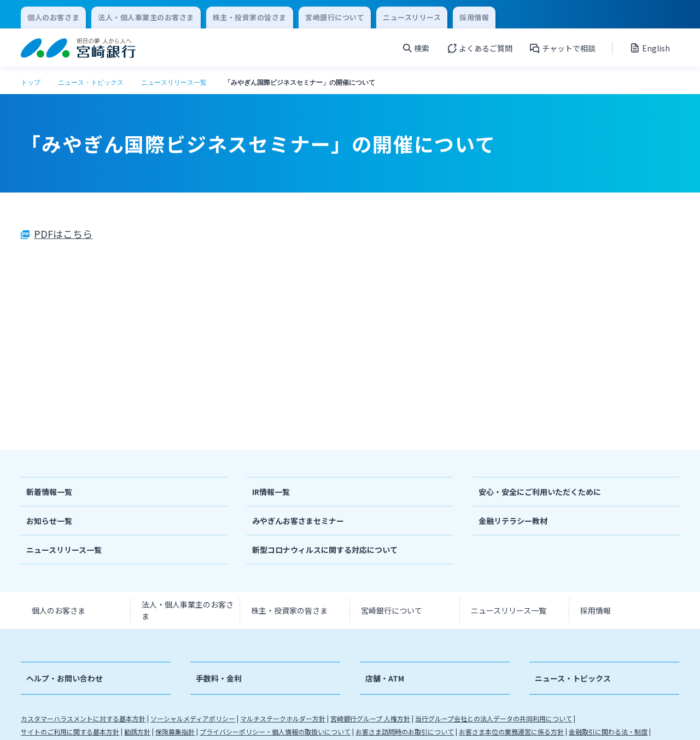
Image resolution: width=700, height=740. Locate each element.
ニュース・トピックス (91, 83)
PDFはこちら (63, 234)
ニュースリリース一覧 (174, 83)
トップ (31, 83)
